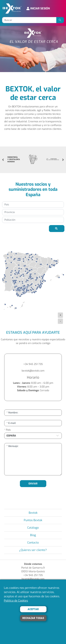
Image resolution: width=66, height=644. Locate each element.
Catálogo (33, 528)
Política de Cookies (16, 601)
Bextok (33, 513)
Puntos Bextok (33, 520)
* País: (8, 430)
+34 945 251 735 (33, 364)
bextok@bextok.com (33, 371)
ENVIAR (33, 484)
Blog (33, 535)
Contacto (33, 543)
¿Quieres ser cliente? (33, 550)
